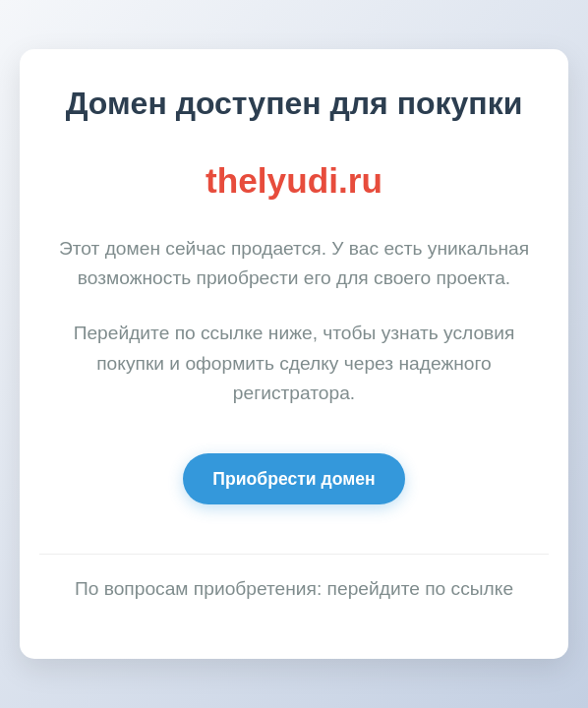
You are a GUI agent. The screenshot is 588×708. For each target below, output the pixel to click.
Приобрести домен (294, 479)
